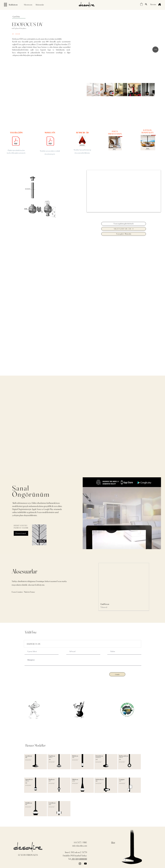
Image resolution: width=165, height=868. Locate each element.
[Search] (146, 4)
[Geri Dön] (19, 17)
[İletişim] (153, 4)
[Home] (160, 4)
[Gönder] (117, 674)
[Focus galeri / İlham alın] (124, 234)
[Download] (21, 533)
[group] (124, 587)
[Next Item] (155, 50)
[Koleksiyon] (10, 5)
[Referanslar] (40, 5)
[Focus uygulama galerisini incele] (124, 224)
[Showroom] (28, 5)
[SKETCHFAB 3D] (124, 229)
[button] (141, 4)
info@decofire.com (80, 846)
